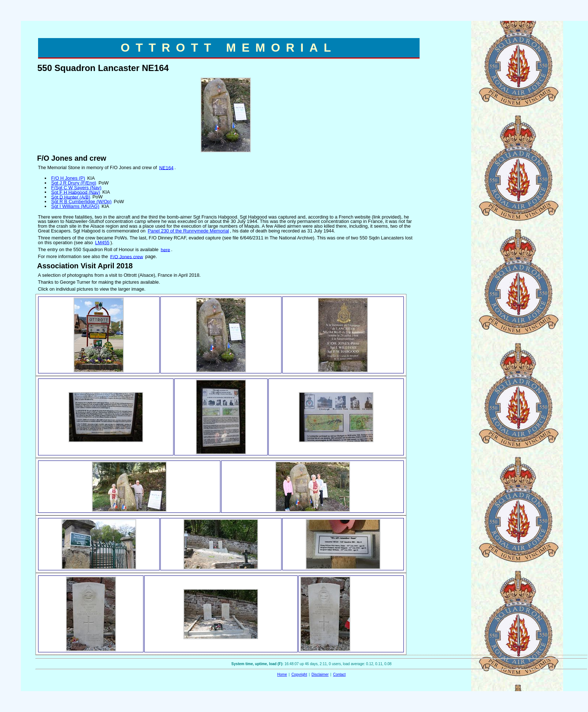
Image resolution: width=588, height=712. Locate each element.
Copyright (299, 674)
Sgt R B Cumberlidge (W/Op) (81, 202)
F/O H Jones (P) (68, 178)
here (165, 249)
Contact (339, 674)
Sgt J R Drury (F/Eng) (74, 183)
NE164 (166, 167)
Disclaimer (320, 674)
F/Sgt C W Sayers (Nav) (76, 188)
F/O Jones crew (127, 256)
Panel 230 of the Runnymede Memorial (188, 231)
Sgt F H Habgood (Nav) (76, 192)
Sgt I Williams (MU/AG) (75, 206)
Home (282, 674)
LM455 (102, 243)
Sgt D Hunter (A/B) (71, 197)
